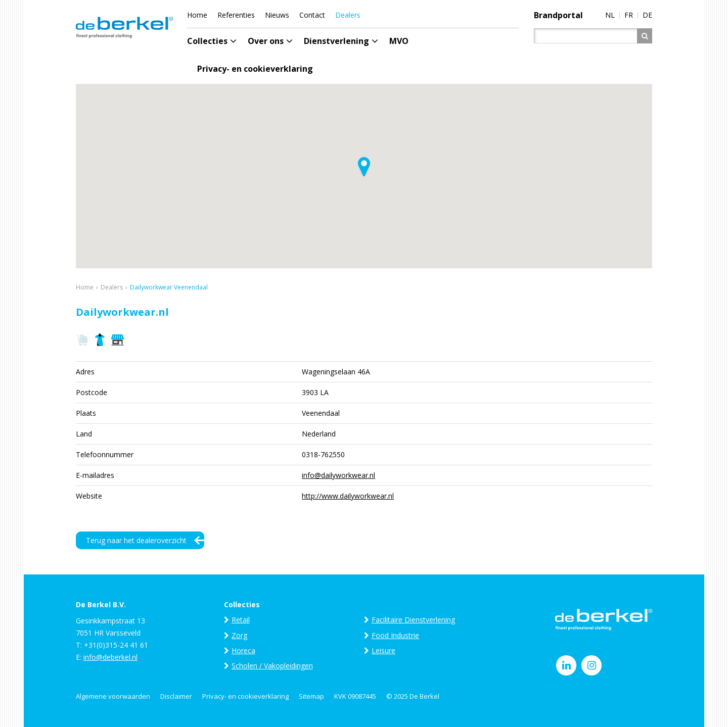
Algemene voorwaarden (113, 696)
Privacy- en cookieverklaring (245, 696)
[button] (364, 167)
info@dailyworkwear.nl (338, 475)
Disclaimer (176, 696)
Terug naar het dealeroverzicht (136, 540)
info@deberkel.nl (110, 657)
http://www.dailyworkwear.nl (348, 496)
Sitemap (311, 696)
